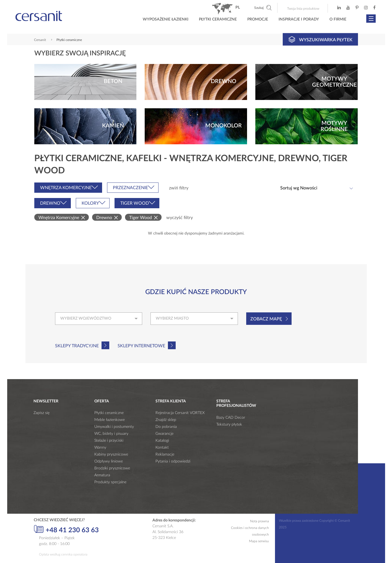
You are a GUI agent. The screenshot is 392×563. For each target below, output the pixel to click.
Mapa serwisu (259, 541)
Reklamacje (165, 454)
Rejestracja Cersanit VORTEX (180, 413)
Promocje (258, 19)
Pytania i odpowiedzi (173, 461)
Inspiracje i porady (299, 19)
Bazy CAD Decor (231, 418)
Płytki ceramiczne (218, 19)
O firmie (338, 19)
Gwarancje (164, 434)
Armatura (102, 475)
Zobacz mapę (266, 319)
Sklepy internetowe (141, 346)
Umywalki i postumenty (114, 427)
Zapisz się (41, 413)
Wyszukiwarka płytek (320, 39)
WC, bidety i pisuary (111, 434)
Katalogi (162, 441)
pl (238, 7)
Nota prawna (259, 521)
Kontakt (162, 448)
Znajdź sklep (166, 420)
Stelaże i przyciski (109, 441)
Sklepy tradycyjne (77, 346)
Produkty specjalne (110, 482)
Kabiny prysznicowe (111, 454)
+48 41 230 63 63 (66, 529)
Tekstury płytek (229, 425)
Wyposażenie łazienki (166, 19)
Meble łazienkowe (110, 420)
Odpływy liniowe (109, 461)
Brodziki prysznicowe (112, 468)
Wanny (100, 448)
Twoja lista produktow (303, 9)
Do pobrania (166, 427)
